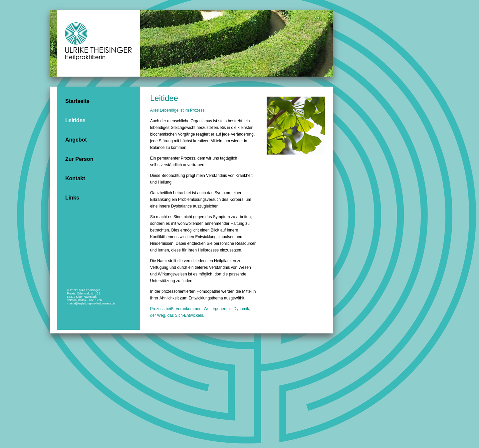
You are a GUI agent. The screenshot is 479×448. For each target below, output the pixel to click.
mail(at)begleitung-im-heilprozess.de (91, 303)
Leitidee (75, 120)
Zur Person (79, 159)
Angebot (76, 140)
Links (72, 198)
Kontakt (75, 178)
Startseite (77, 101)
